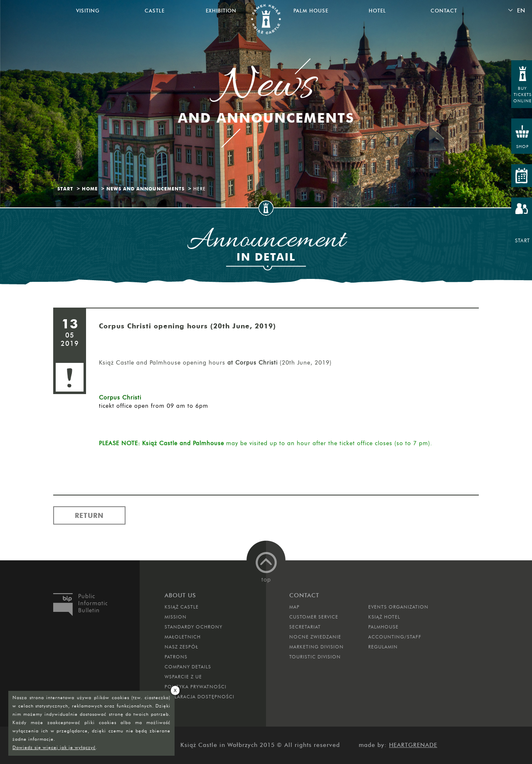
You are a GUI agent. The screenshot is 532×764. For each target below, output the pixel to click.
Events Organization (398, 607)
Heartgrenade (413, 745)
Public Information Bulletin (93, 603)
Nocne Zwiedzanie (315, 637)
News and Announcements (145, 189)
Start (65, 189)
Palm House (311, 11)
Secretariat (305, 627)
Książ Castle (182, 607)
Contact (444, 11)
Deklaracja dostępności (199, 697)
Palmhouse (383, 627)
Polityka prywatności (196, 687)
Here (199, 189)
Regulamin (383, 647)
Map (294, 607)
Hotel (377, 11)
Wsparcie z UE (183, 677)
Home (90, 189)
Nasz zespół (181, 647)
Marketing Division (316, 647)
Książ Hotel (384, 617)
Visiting (88, 11)
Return (89, 515)
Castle (155, 11)
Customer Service (314, 617)
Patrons (176, 657)
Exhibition (221, 11)
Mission (176, 617)
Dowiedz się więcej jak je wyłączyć (54, 747)
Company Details (188, 667)
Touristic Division (315, 657)
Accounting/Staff (395, 637)
